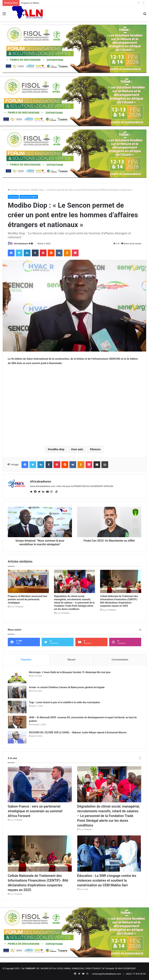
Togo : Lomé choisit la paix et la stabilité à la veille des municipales (64, 702)
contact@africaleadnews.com (107, 974)
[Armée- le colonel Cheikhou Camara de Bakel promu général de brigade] (17, 692)
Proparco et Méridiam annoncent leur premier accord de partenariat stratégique (28, 599)
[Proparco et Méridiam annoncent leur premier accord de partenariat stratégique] (28, 581)
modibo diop (57, 449)
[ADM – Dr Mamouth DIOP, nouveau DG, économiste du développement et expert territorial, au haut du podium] (17, 722)
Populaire (26, 660)
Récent (71, 660)
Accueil (13, 190)
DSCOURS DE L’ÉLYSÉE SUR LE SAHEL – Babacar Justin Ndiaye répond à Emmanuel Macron (78, 732)
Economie (24, 190)
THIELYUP (30, 968)
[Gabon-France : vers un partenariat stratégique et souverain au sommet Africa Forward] (40, 784)
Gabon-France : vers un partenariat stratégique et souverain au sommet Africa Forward (35, 811)
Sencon (96, 449)
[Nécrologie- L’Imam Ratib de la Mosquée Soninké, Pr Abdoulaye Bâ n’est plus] (17, 677)
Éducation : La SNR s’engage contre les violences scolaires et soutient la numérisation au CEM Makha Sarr (107, 880)
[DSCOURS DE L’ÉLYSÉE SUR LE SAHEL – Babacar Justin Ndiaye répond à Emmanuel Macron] (17, 737)
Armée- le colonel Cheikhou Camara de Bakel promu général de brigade (67, 687)
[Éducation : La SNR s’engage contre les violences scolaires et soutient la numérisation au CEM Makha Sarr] (109, 853)
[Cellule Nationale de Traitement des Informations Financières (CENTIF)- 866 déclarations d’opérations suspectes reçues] (121, 581)
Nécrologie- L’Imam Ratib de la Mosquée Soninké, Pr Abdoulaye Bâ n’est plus (70, 672)
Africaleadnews (21, 244)
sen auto (78, 449)
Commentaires (120, 660)
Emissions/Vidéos (29, 197)
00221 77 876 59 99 (136, 974)
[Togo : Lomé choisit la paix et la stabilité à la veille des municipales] (17, 707)
